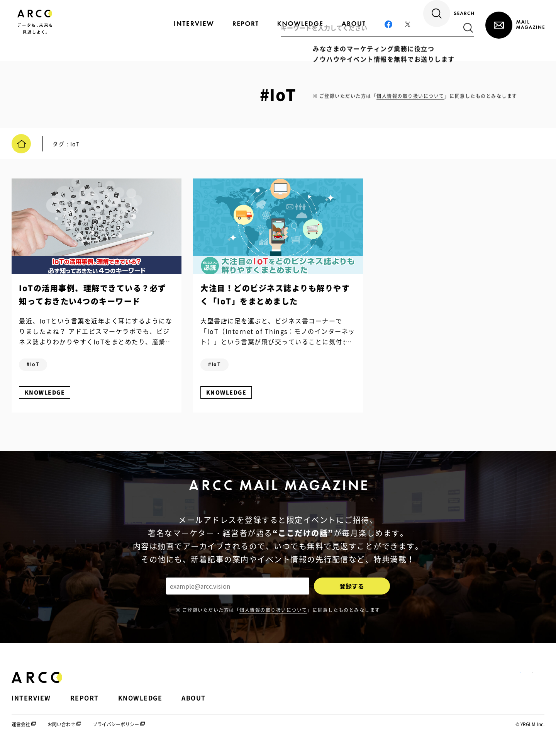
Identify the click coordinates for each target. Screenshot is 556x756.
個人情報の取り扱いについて (273, 618)
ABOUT (194, 706)
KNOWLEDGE (49, 396)
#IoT (37, 369)
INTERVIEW (31, 706)
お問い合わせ (61, 732)
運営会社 (21, 732)
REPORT (85, 706)
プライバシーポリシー (116, 732)
